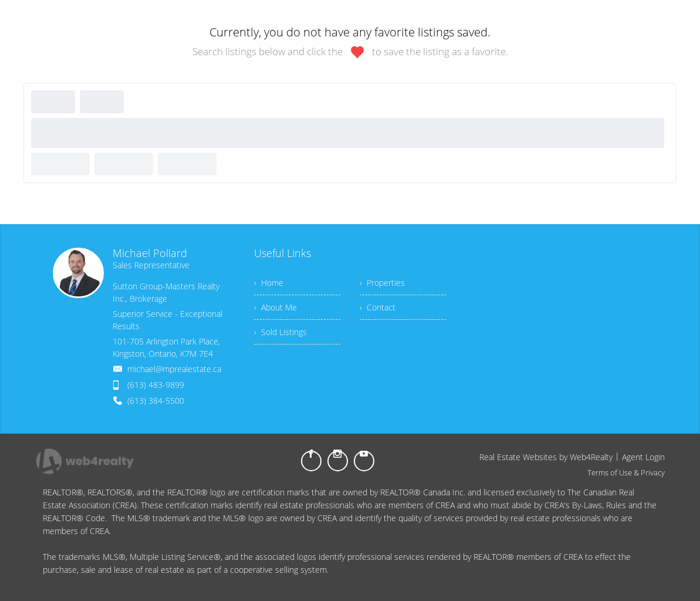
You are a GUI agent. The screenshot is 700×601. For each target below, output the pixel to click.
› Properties (382, 283)
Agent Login (643, 457)
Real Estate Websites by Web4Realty (546, 457)
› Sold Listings (280, 332)
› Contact (378, 307)
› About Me (275, 307)
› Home (269, 283)
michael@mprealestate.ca (174, 369)
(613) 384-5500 (156, 401)
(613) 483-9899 (156, 385)
